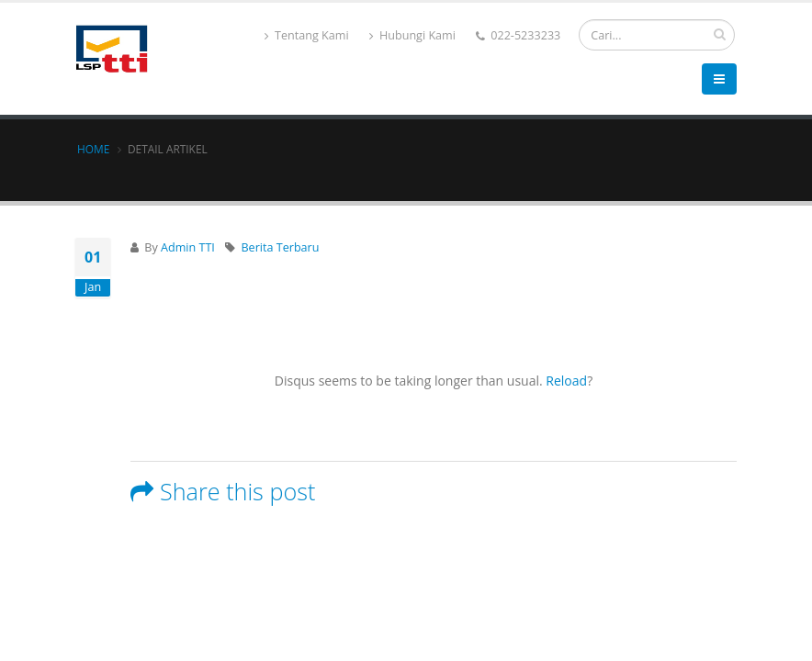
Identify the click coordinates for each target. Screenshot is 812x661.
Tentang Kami (307, 35)
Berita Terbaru (280, 247)
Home (93, 149)
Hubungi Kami (412, 35)
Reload (566, 381)
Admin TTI (188, 247)
